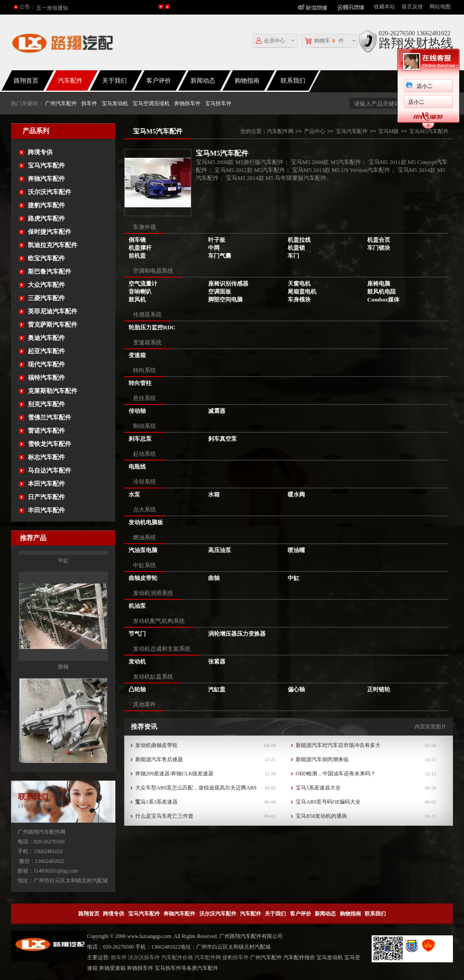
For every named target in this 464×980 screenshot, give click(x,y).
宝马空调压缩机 (151, 103)
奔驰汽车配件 (46, 179)
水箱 (214, 494)
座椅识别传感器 (228, 284)
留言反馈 (412, 7)
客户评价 (159, 81)
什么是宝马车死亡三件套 (164, 816)
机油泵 (137, 606)
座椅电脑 (379, 284)
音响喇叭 (140, 292)
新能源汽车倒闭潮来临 (322, 759)
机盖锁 (296, 248)
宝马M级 (389, 131)
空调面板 (220, 292)
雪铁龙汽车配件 (49, 444)
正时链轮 (379, 689)
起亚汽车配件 (46, 351)
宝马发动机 (115, 103)
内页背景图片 (430, 727)
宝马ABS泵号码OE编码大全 (328, 802)
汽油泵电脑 (143, 550)
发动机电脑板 (146, 522)
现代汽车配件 (46, 364)
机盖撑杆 (140, 248)
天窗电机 (299, 284)
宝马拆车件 (218, 103)
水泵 (134, 494)
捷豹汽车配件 (46, 205)
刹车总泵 (140, 439)
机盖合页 (379, 240)
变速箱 (137, 355)
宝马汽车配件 (46, 166)
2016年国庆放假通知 (60, 7)
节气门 (137, 634)
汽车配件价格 (177, 957)
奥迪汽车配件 (46, 338)
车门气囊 (220, 256)
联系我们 (293, 81)
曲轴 (63, 752)
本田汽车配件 (46, 484)
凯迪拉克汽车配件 (53, 245)
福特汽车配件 (46, 378)
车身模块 (299, 299)
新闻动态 (203, 81)
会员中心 (270, 41)
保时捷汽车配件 (49, 232)
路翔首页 (89, 914)
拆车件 (89, 103)
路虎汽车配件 (46, 219)
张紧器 (217, 662)
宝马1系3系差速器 (156, 802)
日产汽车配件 (46, 497)
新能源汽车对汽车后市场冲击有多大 (338, 745)
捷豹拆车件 (236, 957)
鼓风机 (137, 299)
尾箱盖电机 (302, 292)
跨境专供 (40, 152)
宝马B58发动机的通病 (321, 816)
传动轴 (137, 411)
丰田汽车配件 (46, 510)
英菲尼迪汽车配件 (53, 311)
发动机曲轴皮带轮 (156, 745)
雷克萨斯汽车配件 (53, 325)
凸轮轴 (137, 689)
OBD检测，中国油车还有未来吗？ (336, 774)
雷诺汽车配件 (46, 431)
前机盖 (137, 256)
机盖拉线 (299, 240)
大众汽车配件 (46, 285)
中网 (214, 248)
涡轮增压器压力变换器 (237, 634)
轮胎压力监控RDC (152, 327)
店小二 (396, 86)
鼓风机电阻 (382, 292)
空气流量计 (143, 284)
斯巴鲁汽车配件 (49, 272)
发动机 (137, 662)
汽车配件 (70, 81)
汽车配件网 (280, 131)
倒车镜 (137, 240)
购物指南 (247, 81)
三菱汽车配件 (46, 298)
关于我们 (114, 81)
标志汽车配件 (46, 457)
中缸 (63, 646)
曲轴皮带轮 (143, 578)
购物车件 (324, 41)
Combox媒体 (383, 299)
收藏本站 (384, 7)
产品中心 (315, 131)
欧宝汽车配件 (46, 258)
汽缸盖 (217, 689)
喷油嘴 (296, 550)
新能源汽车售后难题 (159, 759)
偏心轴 (296, 689)
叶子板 (217, 240)
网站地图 (440, 7)
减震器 (217, 411)
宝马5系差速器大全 (318, 788)
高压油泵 (220, 550)
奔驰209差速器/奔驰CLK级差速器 (174, 774)
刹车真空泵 (222, 439)
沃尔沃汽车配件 (49, 192)
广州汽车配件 (61, 103)
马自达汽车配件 (49, 471)
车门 (293, 256)
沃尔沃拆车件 (144, 957)
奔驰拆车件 (187, 103)
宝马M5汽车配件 (429, 131)
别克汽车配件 (46, 404)
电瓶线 (137, 467)
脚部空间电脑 (225, 299)
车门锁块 (379, 248)
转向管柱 (140, 383)
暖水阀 (296, 494)
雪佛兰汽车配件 (49, 418)
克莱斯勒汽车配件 (53, 391)
